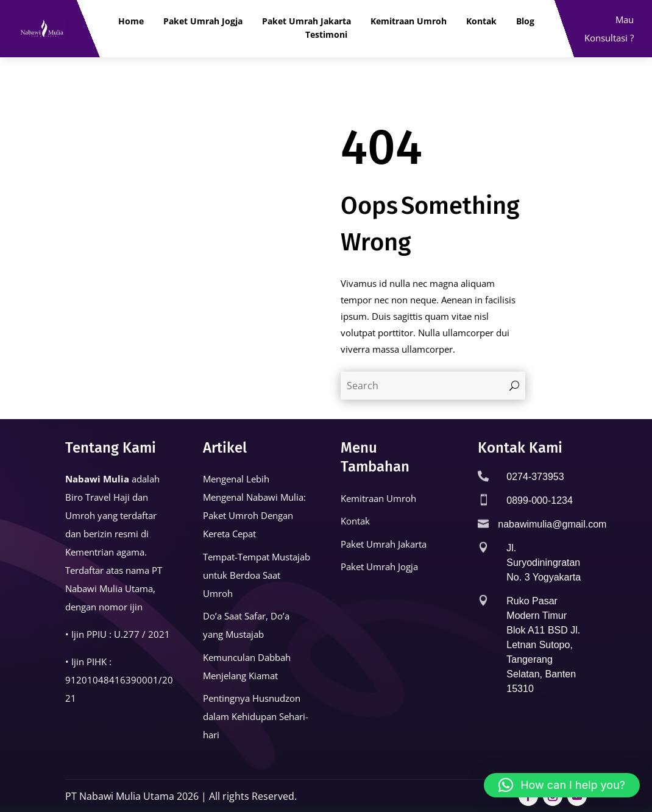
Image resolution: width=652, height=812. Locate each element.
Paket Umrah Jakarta (307, 21)
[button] (562, 785)
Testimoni (326, 35)
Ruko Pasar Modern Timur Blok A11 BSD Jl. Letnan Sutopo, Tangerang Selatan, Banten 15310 (543, 645)
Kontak (481, 21)
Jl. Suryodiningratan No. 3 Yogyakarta (544, 563)
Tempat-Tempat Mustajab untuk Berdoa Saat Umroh (257, 575)
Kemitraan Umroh (409, 21)
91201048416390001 (112, 680)
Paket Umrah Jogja (203, 21)
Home (131, 21)
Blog (525, 21)
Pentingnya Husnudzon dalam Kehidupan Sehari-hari (256, 716)
